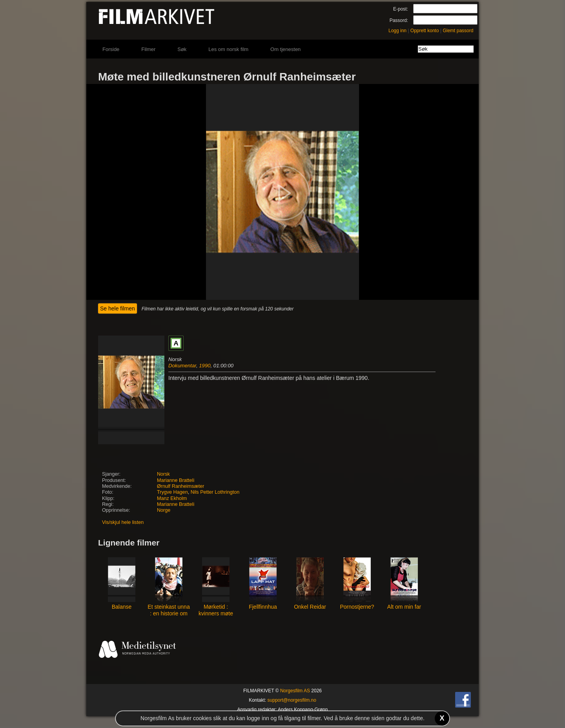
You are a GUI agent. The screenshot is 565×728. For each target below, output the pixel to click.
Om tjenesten (285, 49)
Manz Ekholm (172, 498)
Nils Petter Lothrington (215, 492)
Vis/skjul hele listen (123, 522)
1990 (205, 366)
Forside (111, 49)
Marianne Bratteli (176, 480)
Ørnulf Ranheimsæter (180, 486)
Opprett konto (425, 31)
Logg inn (397, 31)
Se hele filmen (118, 308)
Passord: (399, 20)
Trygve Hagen (172, 492)
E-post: (401, 9)
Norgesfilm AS (295, 691)
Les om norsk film (228, 49)
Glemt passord (458, 31)
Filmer (148, 49)
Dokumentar (182, 366)
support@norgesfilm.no (292, 700)
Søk (182, 49)
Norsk (163, 474)
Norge (164, 510)
